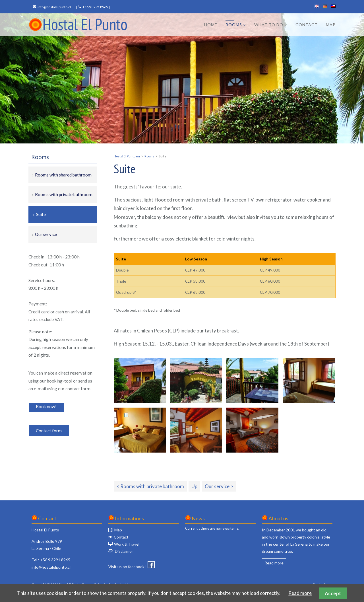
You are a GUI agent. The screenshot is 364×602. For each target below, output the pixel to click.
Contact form (49, 431)
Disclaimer (124, 551)
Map (331, 25)
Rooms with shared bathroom (63, 175)
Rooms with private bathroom (64, 194)
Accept (333, 593)
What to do (269, 25)
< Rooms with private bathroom (150, 486)
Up (194, 486)
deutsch (325, 6)
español (333, 6)
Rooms (234, 25)
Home (211, 25)
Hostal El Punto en (127, 156)
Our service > (219, 486)
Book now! (46, 406)
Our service (46, 234)
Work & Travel (127, 544)
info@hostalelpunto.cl (54, 7)
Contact (307, 25)
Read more (274, 563)
